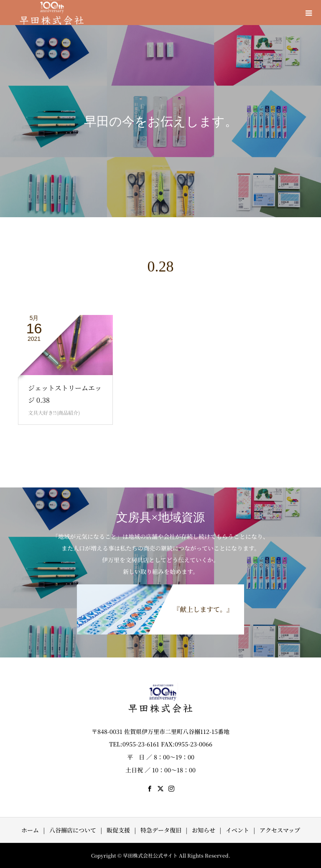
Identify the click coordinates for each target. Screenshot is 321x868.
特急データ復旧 (161, 830)
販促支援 (118, 830)
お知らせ (204, 830)
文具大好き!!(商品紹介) (54, 412)
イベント (237, 830)
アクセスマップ (280, 830)
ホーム (30, 830)
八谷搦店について (73, 830)
